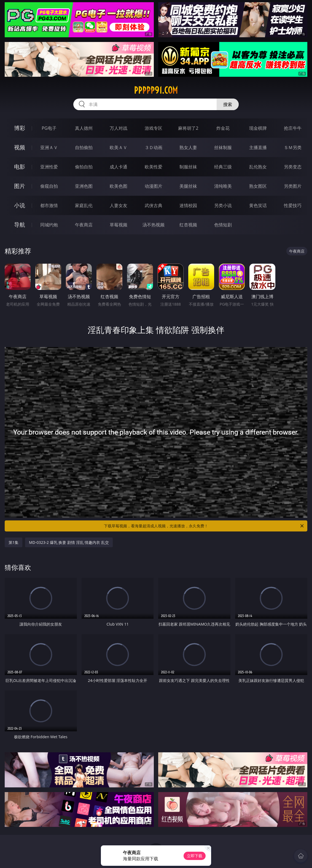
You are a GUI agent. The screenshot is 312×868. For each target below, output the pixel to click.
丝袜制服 (223, 147)
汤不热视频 (154, 225)
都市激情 (49, 205)
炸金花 (223, 128)
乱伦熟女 (258, 167)
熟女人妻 (188, 147)
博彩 (20, 128)
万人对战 (119, 128)
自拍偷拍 (84, 147)
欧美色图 (119, 186)
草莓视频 (119, 225)
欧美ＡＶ (119, 147)
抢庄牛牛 (293, 128)
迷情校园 (188, 205)
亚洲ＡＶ (49, 147)
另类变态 (293, 167)
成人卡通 (119, 167)
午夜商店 (84, 225)
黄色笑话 (258, 205)
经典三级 (223, 167)
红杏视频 (188, 225)
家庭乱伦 (84, 205)
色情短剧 (223, 225)
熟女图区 (258, 186)
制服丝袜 (188, 167)
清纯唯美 (223, 186)
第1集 (14, 542)
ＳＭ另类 (293, 147)
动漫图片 (154, 186)
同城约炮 (49, 225)
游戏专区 (154, 128)
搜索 (228, 104)
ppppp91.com (156, 90)
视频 (20, 147)
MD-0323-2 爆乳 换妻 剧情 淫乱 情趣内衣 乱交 (69, 542)
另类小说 (223, 205)
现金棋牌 (258, 128)
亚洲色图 (84, 186)
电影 (20, 167)
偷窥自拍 (49, 186)
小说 (20, 205)
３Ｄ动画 (154, 147)
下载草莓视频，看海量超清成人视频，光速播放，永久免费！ (204, 526)
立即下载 (195, 856)
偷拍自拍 (84, 167)
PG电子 (49, 128)
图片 (20, 186)
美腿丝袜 (188, 186)
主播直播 (258, 147)
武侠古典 (154, 205)
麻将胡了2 (188, 128)
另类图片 (293, 186)
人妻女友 (119, 205)
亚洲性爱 (49, 167)
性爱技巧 (293, 205)
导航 (20, 225)
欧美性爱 (154, 167)
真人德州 (84, 128)
